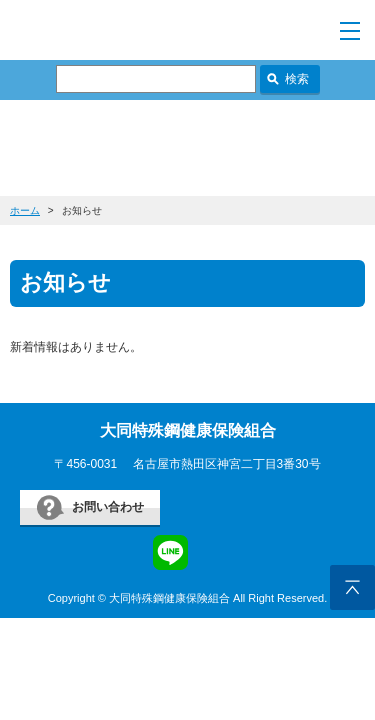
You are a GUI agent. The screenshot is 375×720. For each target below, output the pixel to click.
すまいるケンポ (141, 30)
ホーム (25, 210)
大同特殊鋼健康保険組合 (188, 430)
